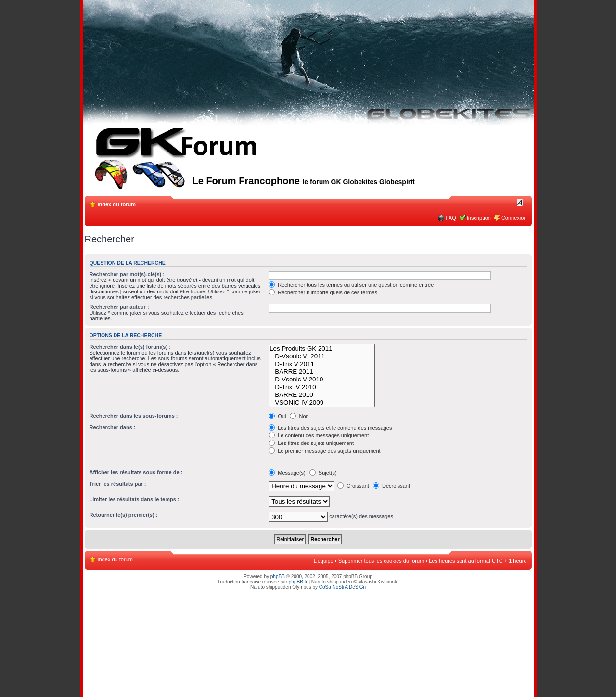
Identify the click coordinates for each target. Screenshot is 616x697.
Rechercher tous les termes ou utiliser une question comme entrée (351, 285)
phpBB (278, 577)
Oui (277, 416)
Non (299, 416)
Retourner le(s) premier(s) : (124, 515)
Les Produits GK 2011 (321, 349)
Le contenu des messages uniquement (319, 435)
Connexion (514, 218)
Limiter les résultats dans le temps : (135, 499)
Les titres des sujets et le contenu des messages (330, 428)
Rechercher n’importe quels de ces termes (323, 292)
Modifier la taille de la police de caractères (520, 203)
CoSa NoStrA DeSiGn (342, 587)
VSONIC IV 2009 (321, 403)
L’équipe (324, 561)
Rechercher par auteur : (119, 307)
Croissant (353, 486)
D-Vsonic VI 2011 (321, 356)
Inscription (479, 218)
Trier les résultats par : (118, 484)
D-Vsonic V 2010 (321, 380)
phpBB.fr (298, 582)
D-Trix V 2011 (321, 364)
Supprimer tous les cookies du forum (381, 561)
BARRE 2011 (321, 372)
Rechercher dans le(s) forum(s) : (130, 347)
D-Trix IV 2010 (321, 387)
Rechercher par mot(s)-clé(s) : (127, 274)
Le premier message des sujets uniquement (324, 451)
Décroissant (391, 486)
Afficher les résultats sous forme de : (136, 472)
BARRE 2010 (321, 395)
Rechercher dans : (113, 427)
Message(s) (288, 473)
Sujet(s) (323, 473)
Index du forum (117, 204)
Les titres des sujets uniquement (311, 443)
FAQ (451, 218)
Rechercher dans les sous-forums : (134, 416)
